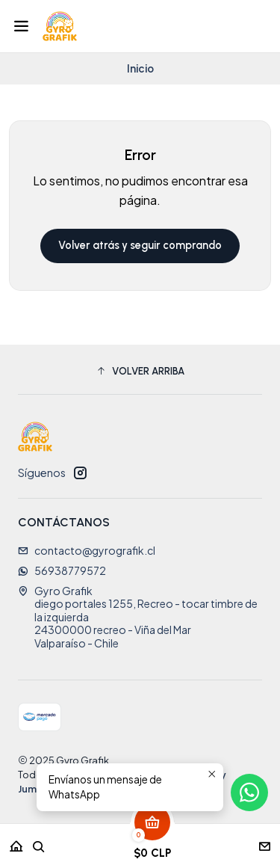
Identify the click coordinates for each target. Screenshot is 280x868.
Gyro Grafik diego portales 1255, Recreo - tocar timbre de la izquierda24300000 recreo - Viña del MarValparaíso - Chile (138, 617)
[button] (140, 372)
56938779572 (62, 570)
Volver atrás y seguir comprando (140, 245)
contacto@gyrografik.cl (87, 550)
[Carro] (152, 841)
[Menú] (21, 26)
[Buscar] (39, 841)
